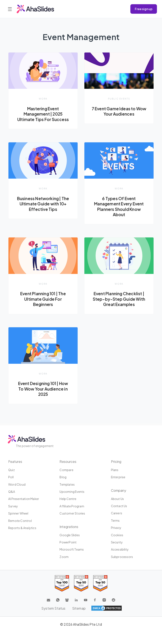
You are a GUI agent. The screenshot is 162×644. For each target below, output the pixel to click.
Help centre (68, 499)
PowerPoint (68, 542)
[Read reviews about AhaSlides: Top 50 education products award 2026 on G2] (81, 583)
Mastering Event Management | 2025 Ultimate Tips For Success (43, 114)
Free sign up (144, 9)
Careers (117, 513)
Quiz (11, 470)
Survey (13, 506)
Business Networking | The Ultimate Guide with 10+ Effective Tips (43, 204)
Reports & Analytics (22, 528)
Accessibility (120, 549)
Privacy (116, 528)
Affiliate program (72, 506)
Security (117, 542)
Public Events (119, 99)
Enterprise (118, 477)
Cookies (117, 535)
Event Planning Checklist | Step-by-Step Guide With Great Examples (119, 299)
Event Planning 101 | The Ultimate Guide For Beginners (43, 299)
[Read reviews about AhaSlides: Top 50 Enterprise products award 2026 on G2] (100, 583)
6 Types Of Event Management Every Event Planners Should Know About (119, 207)
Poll (11, 477)
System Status (53, 608)
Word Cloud (17, 484)
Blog (63, 477)
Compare (66, 470)
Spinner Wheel (18, 513)
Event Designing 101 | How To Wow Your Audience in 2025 (43, 389)
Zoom (64, 557)
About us (117, 499)
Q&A (12, 492)
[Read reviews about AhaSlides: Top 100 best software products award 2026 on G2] (62, 583)
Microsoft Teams (72, 549)
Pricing (116, 461)
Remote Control (20, 521)
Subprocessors (122, 557)
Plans (115, 470)
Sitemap (79, 608)
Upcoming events (72, 492)
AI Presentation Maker (24, 499)
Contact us (119, 506)
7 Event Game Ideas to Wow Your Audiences (119, 111)
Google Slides (70, 535)
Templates (67, 484)
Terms (115, 520)
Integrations (69, 527)
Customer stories (72, 513)
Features (15, 461)
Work (43, 99)
